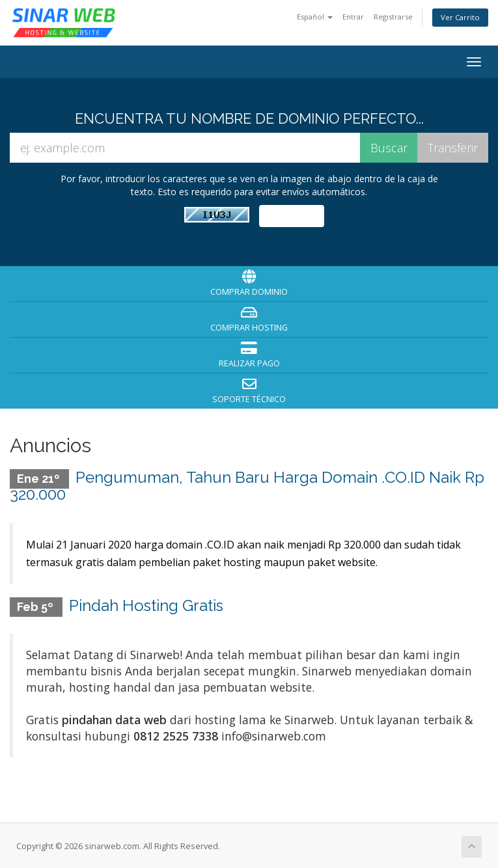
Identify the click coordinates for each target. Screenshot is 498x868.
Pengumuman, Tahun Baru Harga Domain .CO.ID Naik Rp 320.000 (247, 486)
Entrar (353, 17)
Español (315, 17)
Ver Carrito (460, 17)
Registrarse (393, 17)
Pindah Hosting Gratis (146, 603)
